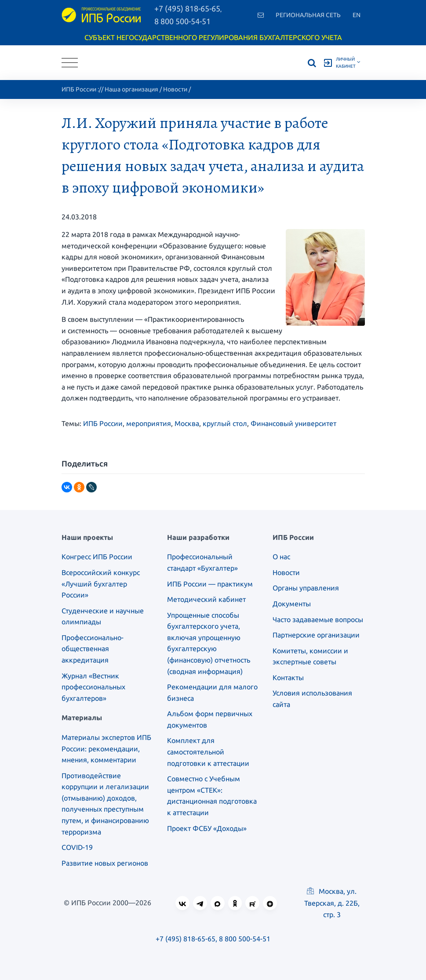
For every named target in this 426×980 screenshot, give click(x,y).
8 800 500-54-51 (182, 21)
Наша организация (131, 89)
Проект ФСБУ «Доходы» (207, 828)
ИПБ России (79, 89)
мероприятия (149, 423)
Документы (292, 604)
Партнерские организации (316, 635)
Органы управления (306, 588)
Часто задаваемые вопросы (318, 619)
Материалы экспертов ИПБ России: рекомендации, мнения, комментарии (106, 749)
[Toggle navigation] (70, 63)
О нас (281, 557)
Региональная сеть (308, 15)
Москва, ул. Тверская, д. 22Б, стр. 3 (332, 903)
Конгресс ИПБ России (97, 557)
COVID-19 (77, 847)
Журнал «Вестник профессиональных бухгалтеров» (93, 687)
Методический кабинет (206, 599)
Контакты (288, 678)
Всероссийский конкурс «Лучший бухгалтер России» (101, 584)
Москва (187, 423)
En (357, 15)
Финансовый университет (293, 423)
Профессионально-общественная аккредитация (93, 649)
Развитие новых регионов (105, 863)
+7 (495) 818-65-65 (186, 939)
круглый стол (225, 423)
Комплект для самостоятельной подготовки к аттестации (208, 752)
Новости (175, 89)
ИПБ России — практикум (210, 584)
